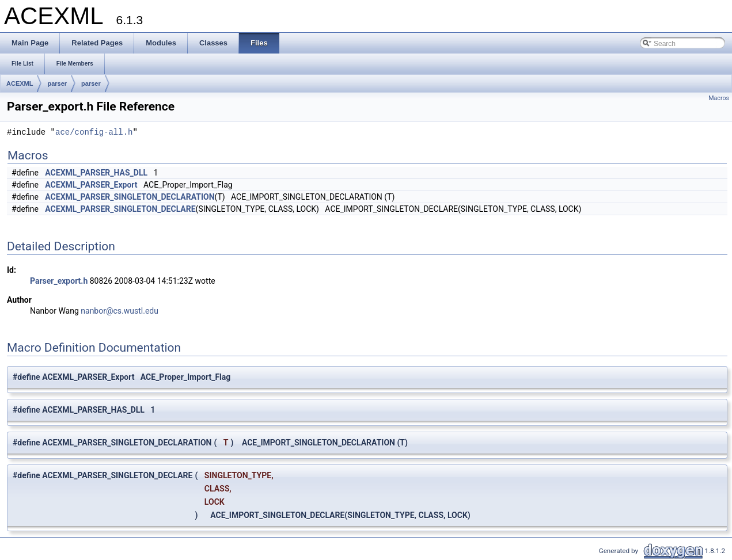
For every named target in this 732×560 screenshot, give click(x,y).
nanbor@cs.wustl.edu (120, 311)
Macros (719, 98)
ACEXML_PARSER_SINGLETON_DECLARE (120, 209)
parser (57, 83)
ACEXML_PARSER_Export (91, 185)
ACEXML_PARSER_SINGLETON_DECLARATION (130, 197)
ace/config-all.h (94, 133)
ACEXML (20, 83)
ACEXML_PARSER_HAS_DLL (96, 173)
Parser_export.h (59, 281)
